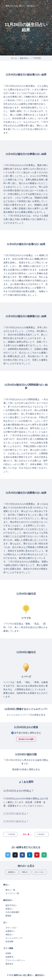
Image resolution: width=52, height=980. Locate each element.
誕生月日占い (11, 905)
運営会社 (9, 964)
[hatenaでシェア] (30, 855)
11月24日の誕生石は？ (16, 821)
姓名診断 (9, 941)
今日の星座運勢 (12, 912)
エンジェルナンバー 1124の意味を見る (26, 715)
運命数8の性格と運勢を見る (26, 769)
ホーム (14, 58)
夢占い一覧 (10, 890)
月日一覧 (26, 834)
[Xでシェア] (15, 855)
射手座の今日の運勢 (26, 739)
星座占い (9, 909)
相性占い (25, 872)
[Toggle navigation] (10, 11)
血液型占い (12, 872)
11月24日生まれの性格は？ (19, 791)
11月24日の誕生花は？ (16, 814)
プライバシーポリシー (15, 960)
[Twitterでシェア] (8, 855)
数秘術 (8, 916)
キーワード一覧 (12, 893)
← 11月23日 (10, 834)
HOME (8, 953)
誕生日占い (25, 58)
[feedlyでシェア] (44, 855)
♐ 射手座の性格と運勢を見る (26, 733)
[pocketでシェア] (37, 855)
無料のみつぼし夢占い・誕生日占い (21, 6)
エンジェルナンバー (14, 938)
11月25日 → (42, 834)
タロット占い (39, 872)
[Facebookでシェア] (22, 855)
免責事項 (9, 957)
